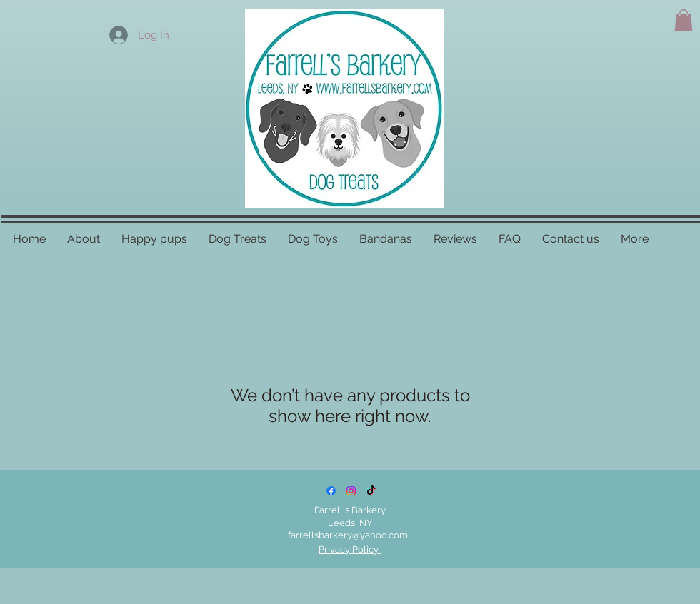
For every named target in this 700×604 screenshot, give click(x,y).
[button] (684, 20)
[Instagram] (351, 491)
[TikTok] (371, 491)
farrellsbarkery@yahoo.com (348, 535)
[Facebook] (331, 491)
